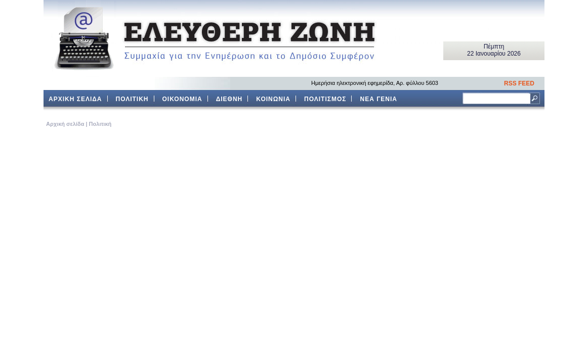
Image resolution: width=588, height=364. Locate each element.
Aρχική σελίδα (65, 124)
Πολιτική (100, 124)
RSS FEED (519, 83)
